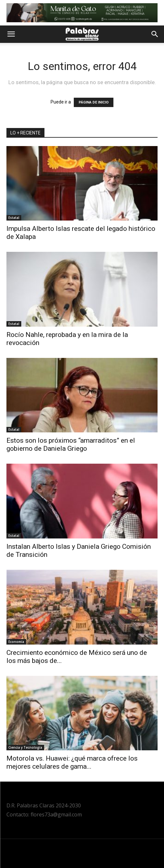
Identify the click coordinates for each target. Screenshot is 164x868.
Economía (16, 642)
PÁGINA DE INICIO (94, 102)
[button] (11, 34)
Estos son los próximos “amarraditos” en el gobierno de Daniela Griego (71, 444)
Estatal (14, 218)
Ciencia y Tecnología (25, 747)
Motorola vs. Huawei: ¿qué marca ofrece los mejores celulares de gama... (72, 762)
